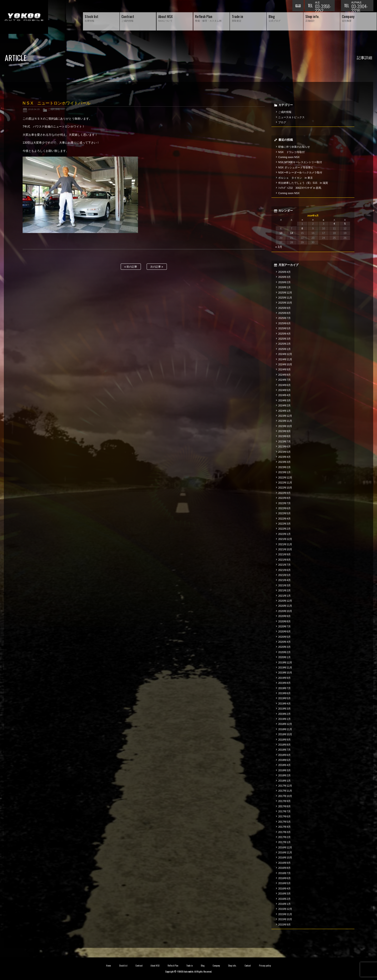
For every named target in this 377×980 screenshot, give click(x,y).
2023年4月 (284, 457)
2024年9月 (284, 369)
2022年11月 (285, 483)
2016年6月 (284, 878)
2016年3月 (284, 894)
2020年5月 (284, 637)
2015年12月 (285, 909)
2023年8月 (284, 436)
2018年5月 (284, 760)
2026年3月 (284, 277)
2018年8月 (284, 745)
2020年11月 (285, 606)
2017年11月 (285, 791)
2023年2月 (284, 467)
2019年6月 (284, 693)
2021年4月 (284, 580)
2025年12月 (285, 293)
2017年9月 (284, 801)
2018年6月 (284, 755)
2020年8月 (284, 621)
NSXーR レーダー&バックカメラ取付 (300, 172)
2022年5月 (284, 513)
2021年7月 (284, 565)
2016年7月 (284, 873)
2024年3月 (284, 400)
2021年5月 (284, 575)
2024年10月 (285, 364)
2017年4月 (284, 827)
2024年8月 (284, 375)
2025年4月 (284, 334)
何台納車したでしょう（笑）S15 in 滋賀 (303, 183)
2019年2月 (284, 714)
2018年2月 (284, 775)
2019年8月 (284, 683)
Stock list (123, 966)
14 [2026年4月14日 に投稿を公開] (292, 233)
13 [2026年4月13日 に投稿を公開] (281, 233)
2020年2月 (284, 652)
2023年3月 (284, 462)
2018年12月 (285, 724)
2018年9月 (284, 740)
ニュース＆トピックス (291, 117)
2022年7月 (284, 503)
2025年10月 (285, 303)
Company (216, 966)
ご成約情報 (54, 109)
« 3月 (279, 247)
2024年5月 (284, 390)
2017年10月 (285, 796)
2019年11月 (285, 668)
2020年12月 (285, 601)
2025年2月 (284, 344)
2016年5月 (284, 883)
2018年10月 (285, 734)
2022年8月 (284, 498)
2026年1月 (284, 287)
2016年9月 (284, 863)
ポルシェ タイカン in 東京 (295, 178)
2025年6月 (284, 323)
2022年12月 (285, 478)
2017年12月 (285, 786)
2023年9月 (284, 431)
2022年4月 (284, 519)
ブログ (282, 122)
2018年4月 (284, 765)
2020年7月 (284, 626)
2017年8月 (284, 806)
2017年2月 (284, 837)
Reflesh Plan (173, 966)
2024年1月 (284, 411)
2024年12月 (285, 354)
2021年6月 (284, 570)
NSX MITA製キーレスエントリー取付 (300, 162)
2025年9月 (284, 308)
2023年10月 (285, 426)
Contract (139, 966)
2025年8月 (284, 313)
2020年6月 (284, 631)
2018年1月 (284, 781)
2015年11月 (285, 914)
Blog (203, 966)
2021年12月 (285, 539)
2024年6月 (284, 385)
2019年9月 (284, 678)
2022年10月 (285, 488)
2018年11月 (285, 729)
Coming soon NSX (289, 157)
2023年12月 (285, 416)
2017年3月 (284, 832)
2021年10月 (285, 549)
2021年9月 (284, 554)
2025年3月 (284, 339)
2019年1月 (284, 719)
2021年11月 (285, 544)
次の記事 (157, 267)
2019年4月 (284, 704)
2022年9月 (284, 493)
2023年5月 (284, 452)
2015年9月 (284, 925)
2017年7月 (284, 811)
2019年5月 (284, 698)
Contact (248, 966)
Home (108, 966)
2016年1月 (284, 904)
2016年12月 (285, 847)
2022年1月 (284, 534)
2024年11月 (285, 359)
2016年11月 (285, 852)
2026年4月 (284, 272)
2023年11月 (285, 421)
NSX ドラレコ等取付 (291, 152)
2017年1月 (284, 842)
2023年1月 (284, 472)
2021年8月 (284, 560)
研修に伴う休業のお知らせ (294, 147)
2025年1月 (284, 349)
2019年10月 (285, 673)
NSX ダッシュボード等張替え (296, 167)
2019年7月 (284, 688)
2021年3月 (284, 585)
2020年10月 (285, 611)
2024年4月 (284, 395)
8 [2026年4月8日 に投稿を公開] (302, 228)
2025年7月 (284, 318)
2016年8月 (284, 868)
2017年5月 (284, 822)
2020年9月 (284, 616)
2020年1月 (284, 657)
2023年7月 (284, 441)
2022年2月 (284, 529)
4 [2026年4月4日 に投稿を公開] (334, 224)
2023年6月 (284, 447)
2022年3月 (284, 524)
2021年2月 (284, 590)
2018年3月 (284, 770)
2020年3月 (284, 647)
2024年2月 (284, 405)
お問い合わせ (298, 6)
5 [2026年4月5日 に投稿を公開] (345, 224)
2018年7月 (284, 750)
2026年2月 (284, 282)
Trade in (190, 966)
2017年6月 (284, 816)
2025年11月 (285, 298)
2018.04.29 (34, 109)
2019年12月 (285, 662)
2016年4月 (284, 888)
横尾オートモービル (24, 17)
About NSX (155, 966)
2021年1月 (284, 596)
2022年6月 (284, 508)
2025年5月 (284, 328)
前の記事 (131, 267)
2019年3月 (284, 709)
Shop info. (232, 966)
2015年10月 (285, 919)
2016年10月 (285, 857)
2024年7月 (284, 380)
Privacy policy (265, 966)
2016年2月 (284, 899)
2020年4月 (284, 642)
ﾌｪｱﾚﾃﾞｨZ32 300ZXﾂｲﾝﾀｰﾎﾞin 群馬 (300, 188)
